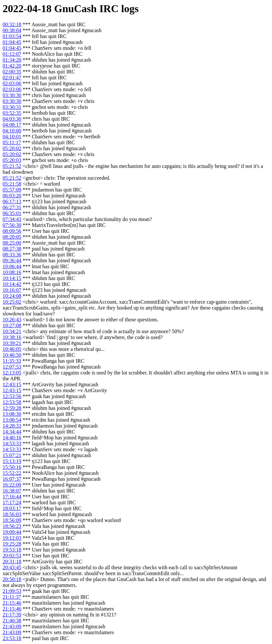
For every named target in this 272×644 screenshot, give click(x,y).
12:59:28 (12, 408)
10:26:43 (12, 320)
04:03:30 (12, 119)
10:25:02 (12, 302)
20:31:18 (12, 562)
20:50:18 (12, 579)
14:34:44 (12, 432)
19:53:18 (12, 550)
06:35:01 (12, 213)
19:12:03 (12, 538)
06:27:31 (12, 207)
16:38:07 (12, 491)
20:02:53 (12, 556)
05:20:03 (12, 160)
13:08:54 (12, 420)
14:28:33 (12, 426)
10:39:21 (12, 343)
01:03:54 (12, 36)
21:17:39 (12, 615)
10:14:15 (12, 278)
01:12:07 (12, 54)
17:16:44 (12, 497)
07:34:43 (12, 219)
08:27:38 (12, 249)
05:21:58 (12, 184)
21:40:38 (12, 621)
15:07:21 (12, 455)
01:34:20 (12, 60)
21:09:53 (12, 591)
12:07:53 (12, 367)
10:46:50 (12, 355)
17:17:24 (12, 503)
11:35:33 (12, 361)
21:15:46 (12, 603)
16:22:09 (12, 485)
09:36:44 (12, 261)
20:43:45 (12, 567)
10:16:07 (12, 290)
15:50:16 (12, 467)
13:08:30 (12, 414)
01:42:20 (12, 66)
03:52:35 (12, 113)
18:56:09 (12, 520)
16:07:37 (12, 479)
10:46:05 (12, 349)
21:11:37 (12, 597)
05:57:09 (12, 190)
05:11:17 (12, 142)
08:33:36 (12, 255)
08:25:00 (12, 243)
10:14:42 (12, 284)
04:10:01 (12, 137)
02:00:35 (12, 72)
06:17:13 (12, 201)
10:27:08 (12, 325)
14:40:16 (12, 438)
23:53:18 (12, 638)
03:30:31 (12, 107)
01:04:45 (12, 42)
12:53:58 (12, 402)
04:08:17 (12, 125)
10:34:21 (12, 331)
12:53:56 (12, 396)
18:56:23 (12, 526)
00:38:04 (12, 30)
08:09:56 (12, 231)
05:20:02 (12, 148)
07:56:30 (12, 225)
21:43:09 (12, 626)
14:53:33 (12, 443)
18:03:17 (12, 508)
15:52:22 (12, 473)
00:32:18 (12, 24)
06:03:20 (12, 196)
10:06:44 (12, 266)
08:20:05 (12, 237)
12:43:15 (12, 384)
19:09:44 (12, 532)
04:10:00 (12, 131)
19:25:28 (12, 544)
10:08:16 (12, 272)
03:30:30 (12, 95)
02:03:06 (12, 83)
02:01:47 (12, 78)
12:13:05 (12, 373)
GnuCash (75, 9)
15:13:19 (12, 461)
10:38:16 (12, 337)
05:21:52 (12, 166)
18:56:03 (12, 514)
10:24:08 (12, 296)
